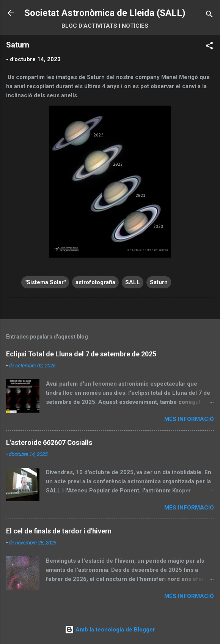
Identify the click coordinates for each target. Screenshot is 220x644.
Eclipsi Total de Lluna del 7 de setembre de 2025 (81, 354)
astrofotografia (95, 282)
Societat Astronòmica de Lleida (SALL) (105, 13)
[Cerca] (209, 15)
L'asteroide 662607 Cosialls (49, 442)
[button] (209, 47)
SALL (133, 282)
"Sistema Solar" (45, 282)
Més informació (189, 419)
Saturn (159, 282)
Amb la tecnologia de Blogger (110, 630)
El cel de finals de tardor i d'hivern (59, 531)
